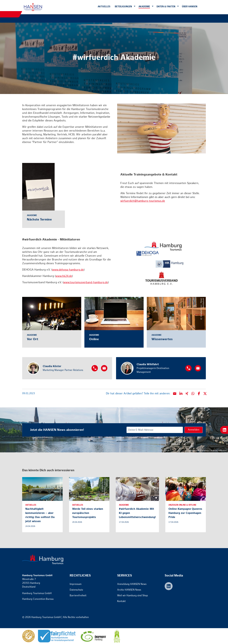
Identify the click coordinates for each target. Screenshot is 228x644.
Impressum (76, 584)
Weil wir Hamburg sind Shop (133, 596)
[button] (135, 6)
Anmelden (194, 430)
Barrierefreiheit (78, 596)
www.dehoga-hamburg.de (68, 270)
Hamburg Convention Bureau (38, 599)
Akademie (144, 7)
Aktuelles (104, 7)
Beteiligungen (123, 7)
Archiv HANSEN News (129, 590)
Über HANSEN (190, 7)
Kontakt (121, 601)
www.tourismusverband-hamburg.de (86, 282)
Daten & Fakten (166, 7)
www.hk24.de (64, 276)
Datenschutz (76, 590)
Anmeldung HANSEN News (132, 584)
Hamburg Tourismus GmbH (37, 593)
